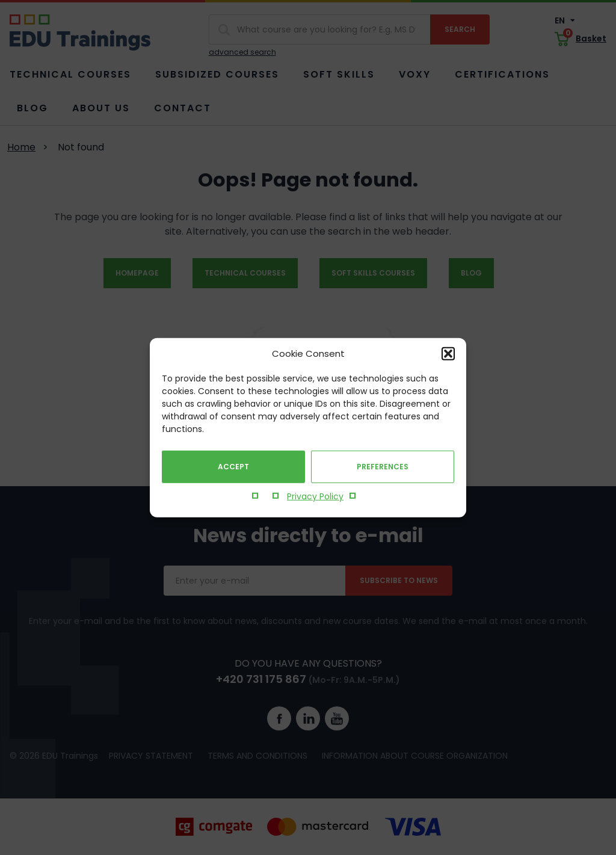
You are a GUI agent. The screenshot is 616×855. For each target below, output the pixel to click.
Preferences (383, 467)
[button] (448, 354)
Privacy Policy (315, 496)
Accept (233, 467)
